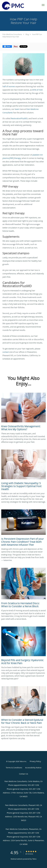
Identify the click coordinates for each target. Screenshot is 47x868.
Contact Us (24, 774)
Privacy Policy (35, 761)
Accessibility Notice (33, 768)
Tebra (34, 859)
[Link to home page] (17, 6)
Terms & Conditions (14, 768)
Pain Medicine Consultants (12, 34)
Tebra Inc (23, 761)
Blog (27, 34)
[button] (43, 5)
